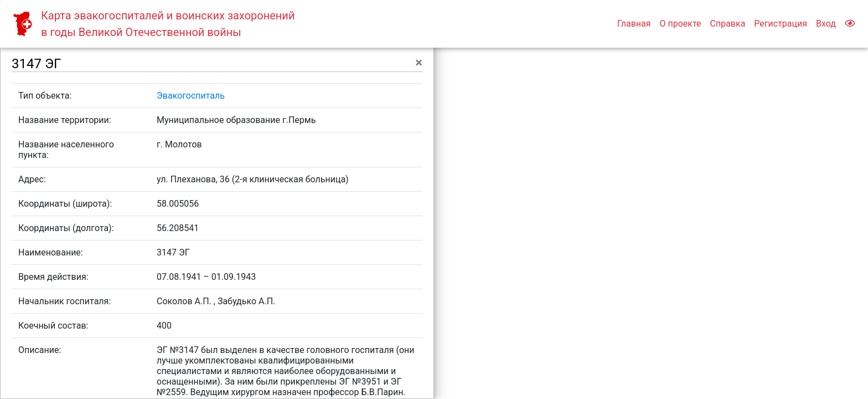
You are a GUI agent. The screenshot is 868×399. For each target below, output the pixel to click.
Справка (728, 24)
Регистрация (781, 24)
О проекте (680, 24)
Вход (826, 24)
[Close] (419, 63)
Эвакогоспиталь (191, 96)
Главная (634, 24)
